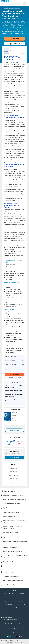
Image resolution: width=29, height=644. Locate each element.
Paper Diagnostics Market (10, 508)
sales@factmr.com (15, 619)
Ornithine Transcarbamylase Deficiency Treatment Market (13, 528)
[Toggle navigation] (24, 4)
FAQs (18, 50)
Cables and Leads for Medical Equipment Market (15, 522)
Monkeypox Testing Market (11, 572)
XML (25, 605)
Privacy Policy (21, 602)
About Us (5, 593)
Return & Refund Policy (9, 602)
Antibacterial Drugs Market (11, 547)
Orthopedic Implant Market (11, 562)
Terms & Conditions (9, 605)
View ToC (23, 51)
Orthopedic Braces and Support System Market (15, 567)
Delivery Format (18, 599)
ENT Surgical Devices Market (11, 576)
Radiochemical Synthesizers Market (13, 495)
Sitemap (15, 607)
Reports (15, 596)
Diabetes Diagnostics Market (11, 516)
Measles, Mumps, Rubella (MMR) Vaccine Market (15, 557)
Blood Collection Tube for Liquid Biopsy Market (15, 542)
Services (13, 593)
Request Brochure (15, 430)
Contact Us (22, 593)
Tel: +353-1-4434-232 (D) (10, 628)
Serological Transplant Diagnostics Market (15, 499)
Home (3, 7)
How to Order (8, 599)
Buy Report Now (14, 375)
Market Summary (6, 51)
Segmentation (12, 50)
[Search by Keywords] (11, 4)
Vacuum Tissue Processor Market (12, 552)
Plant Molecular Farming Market (12, 512)
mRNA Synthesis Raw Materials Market (14, 581)
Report (8, 7)
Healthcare (14, 416)
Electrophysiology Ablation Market (12, 504)
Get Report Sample (14, 457)
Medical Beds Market (9, 585)
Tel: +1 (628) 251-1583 (5, 619)
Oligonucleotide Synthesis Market (12, 537)
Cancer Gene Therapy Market (11, 533)
